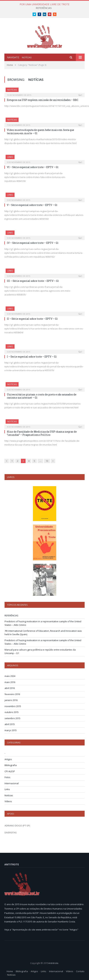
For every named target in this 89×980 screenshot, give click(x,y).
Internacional (12, 783)
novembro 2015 (13, 706)
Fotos (7, 777)
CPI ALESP (10, 771)
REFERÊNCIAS (44, 8)
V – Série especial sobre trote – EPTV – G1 (32, 205)
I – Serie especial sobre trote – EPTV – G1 (32, 357)
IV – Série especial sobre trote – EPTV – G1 (33, 243)
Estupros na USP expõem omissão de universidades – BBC (43, 100)
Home (10, 971)
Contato (80, 971)
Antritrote (53, 963)
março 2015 (11, 730)
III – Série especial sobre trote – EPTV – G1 (33, 281)
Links (10, 157)
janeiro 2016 (11, 700)
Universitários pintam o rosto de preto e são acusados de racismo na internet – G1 (42, 396)
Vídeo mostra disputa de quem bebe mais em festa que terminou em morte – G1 (40, 131)
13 (47, 461)
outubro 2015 (12, 712)
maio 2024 (10, 676)
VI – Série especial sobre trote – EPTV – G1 (33, 167)
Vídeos (8, 801)
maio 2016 (10, 682)
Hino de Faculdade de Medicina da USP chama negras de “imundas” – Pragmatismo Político (42, 433)
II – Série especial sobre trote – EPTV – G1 (32, 319)
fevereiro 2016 (12, 694)
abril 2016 (10, 688)
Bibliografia (11, 765)
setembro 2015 (12, 718)
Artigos (8, 759)
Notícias (12, 90)
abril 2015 (10, 724)
